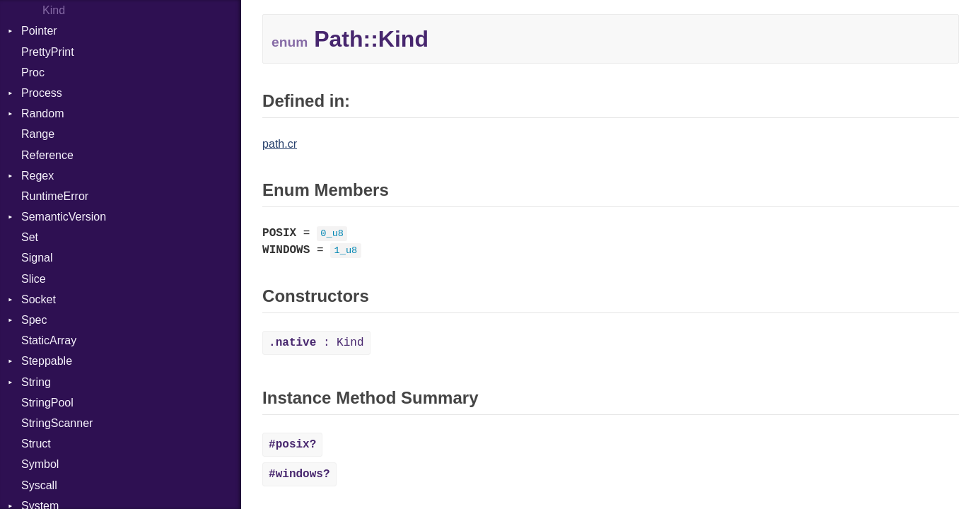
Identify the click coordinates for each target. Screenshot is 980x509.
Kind (54, 10)
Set (30, 237)
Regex (37, 176)
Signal (37, 258)
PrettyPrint (48, 52)
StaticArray (49, 340)
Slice (34, 279)
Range (38, 134)
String (36, 382)
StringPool (47, 403)
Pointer (39, 31)
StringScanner (57, 423)
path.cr (280, 144)
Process (42, 93)
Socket (39, 299)
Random (42, 113)
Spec (34, 320)
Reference (47, 155)
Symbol (40, 464)
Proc (33, 72)
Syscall (39, 485)
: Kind (316, 343)
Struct (36, 444)
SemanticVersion (64, 217)
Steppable (47, 361)
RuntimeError (55, 196)
